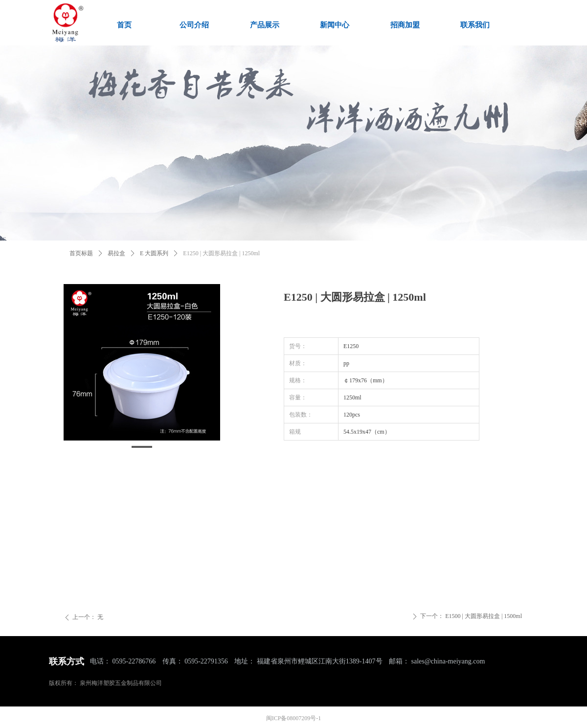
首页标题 (81, 253)
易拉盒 (116, 253)
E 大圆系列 (154, 253)
